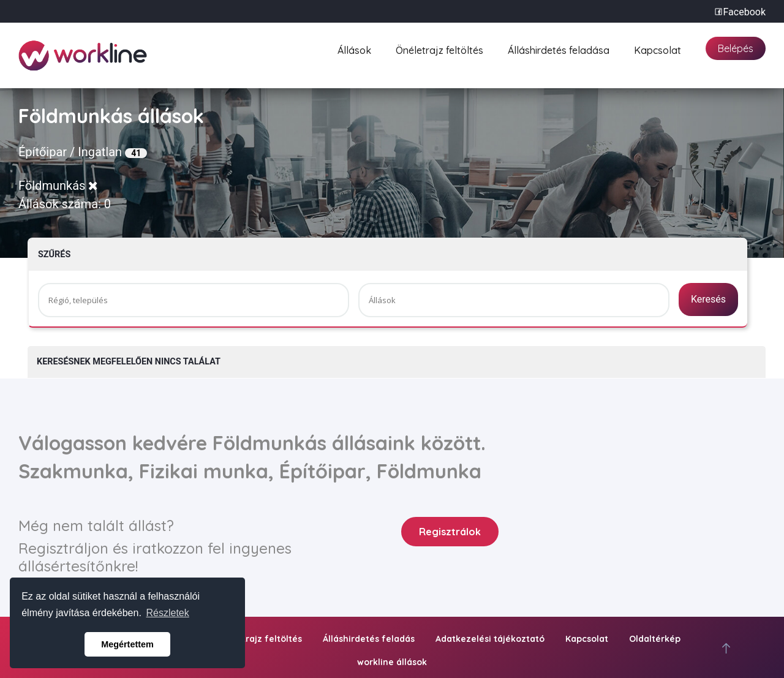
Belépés (736, 48)
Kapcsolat (658, 49)
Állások (354, 49)
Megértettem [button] (127, 644)
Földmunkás (58, 186)
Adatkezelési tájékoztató (490, 639)
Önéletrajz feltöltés (439, 49)
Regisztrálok (450, 532)
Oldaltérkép (655, 639)
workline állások (392, 662)
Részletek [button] (168, 613)
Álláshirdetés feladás (369, 639)
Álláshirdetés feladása (559, 49)
